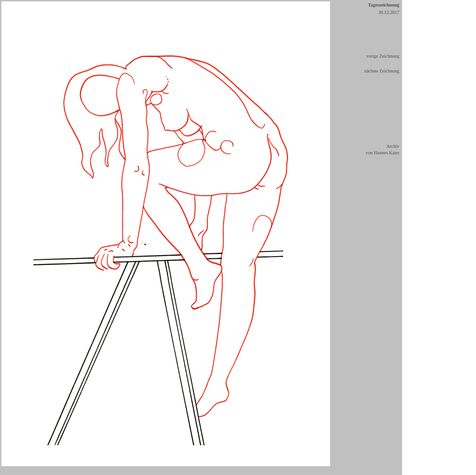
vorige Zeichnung (383, 56)
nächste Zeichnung (382, 71)
